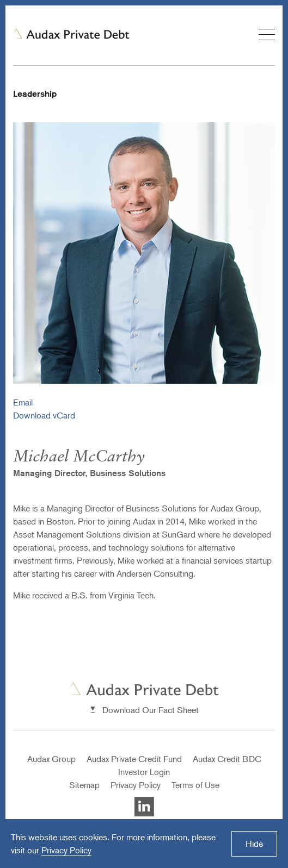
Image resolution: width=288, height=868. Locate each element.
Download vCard (44, 415)
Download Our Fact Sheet (151, 710)
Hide (254, 844)
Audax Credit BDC (227, 759)
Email (23, 402)
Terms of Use (195, 785)
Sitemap (84, 785)
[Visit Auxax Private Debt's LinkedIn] (144, 814)
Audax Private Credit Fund (134, 759)
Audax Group (51, 759)
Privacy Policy (136, 785)
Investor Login (144, 772)
